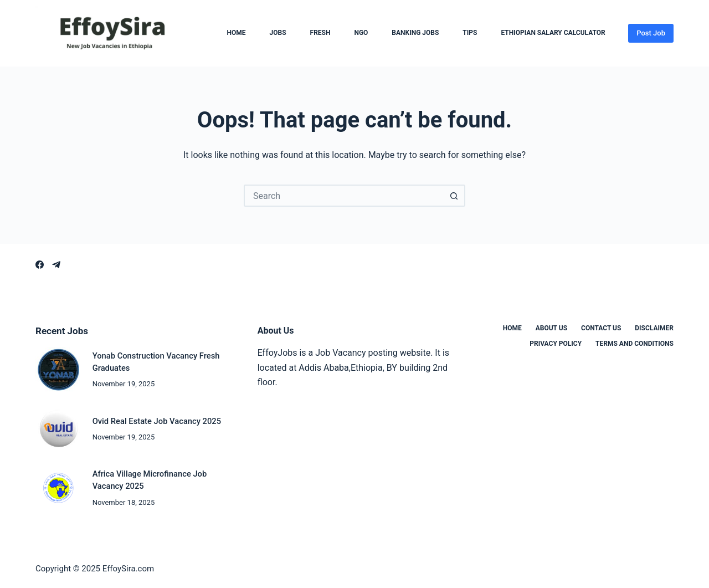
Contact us (601, 328)
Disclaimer (654, 328)
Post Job (651, 33)
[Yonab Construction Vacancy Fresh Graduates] (58, 370)
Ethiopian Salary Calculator (553, 33)
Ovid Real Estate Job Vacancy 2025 (157, 421)
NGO (361, 33)
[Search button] (454, 196)
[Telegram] (56, 265)
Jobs (278, 33)
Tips (470, 33)
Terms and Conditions (634, 344)
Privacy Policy (556, 344)
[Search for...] (343, 196)
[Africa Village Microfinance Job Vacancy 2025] (58, 488)
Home (237, 33)
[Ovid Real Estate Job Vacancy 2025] (58, 429)
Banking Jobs (415, 33)
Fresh (320, 33)
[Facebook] (40, 265)
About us (551, 328)
